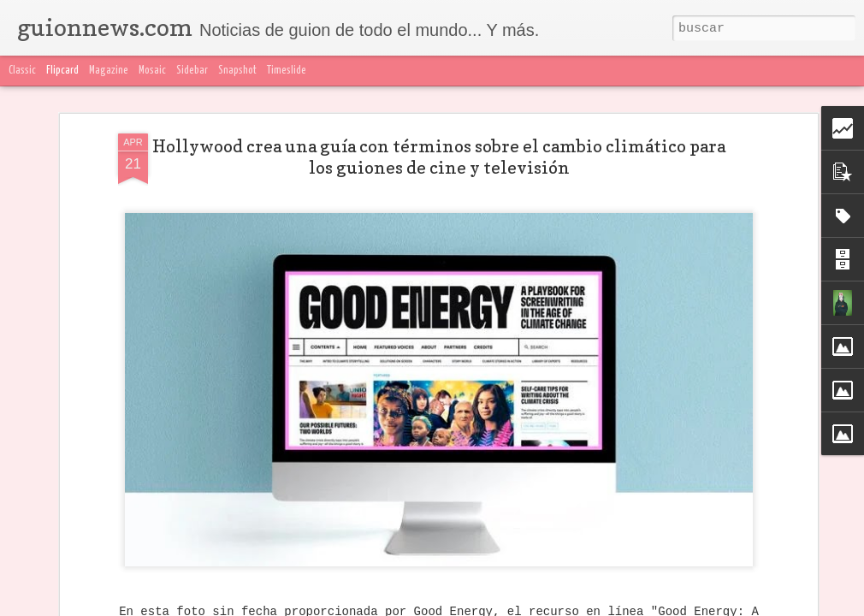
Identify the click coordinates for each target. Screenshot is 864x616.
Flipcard (62, 71)
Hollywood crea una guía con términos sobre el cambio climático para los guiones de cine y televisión (439, 157)
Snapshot (237, 71)
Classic (22, 71)
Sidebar (192, 71)
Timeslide (287, 71)
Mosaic (152, 71)
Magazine (109, 71)
